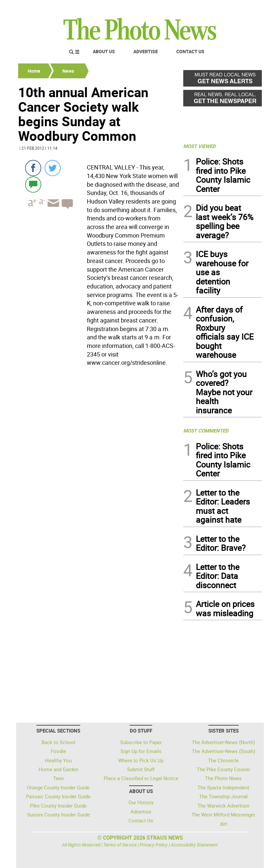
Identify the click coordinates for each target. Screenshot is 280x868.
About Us (104, 51)
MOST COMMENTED (206, 431)
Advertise (146, 51)
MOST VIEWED (199, 146)
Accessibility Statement (194, 845)
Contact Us (190, 51)
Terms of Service (120, 845)
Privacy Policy (154, 845)
